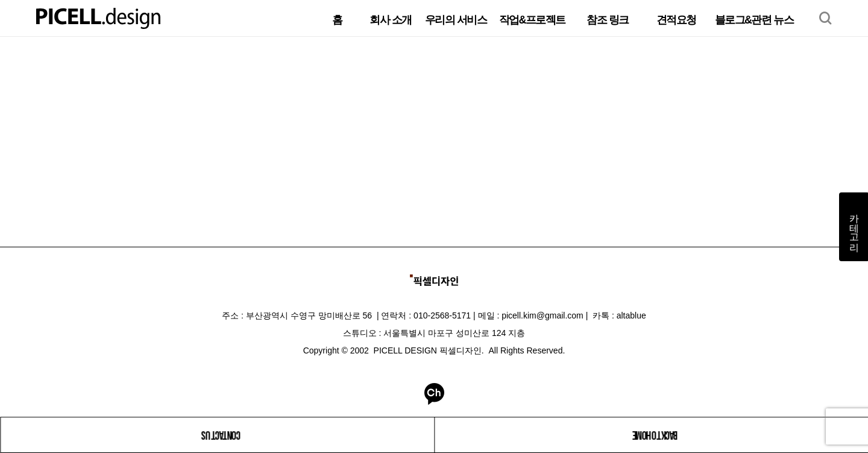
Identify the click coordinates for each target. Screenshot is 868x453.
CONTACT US (221, 435)
